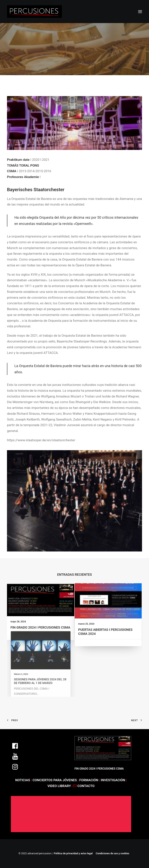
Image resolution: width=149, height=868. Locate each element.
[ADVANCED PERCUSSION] (34, 12)
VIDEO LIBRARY (60, 786)
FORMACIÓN (89, 780)
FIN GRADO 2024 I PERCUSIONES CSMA (40, 625)
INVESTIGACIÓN (113, 780)
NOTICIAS (23, 780)
